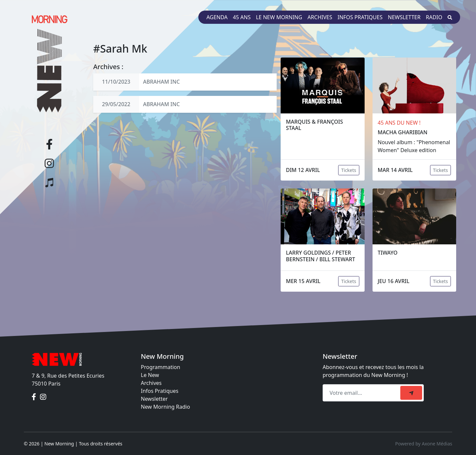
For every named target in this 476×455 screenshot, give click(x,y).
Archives (320, 17)
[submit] (411, 393)
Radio (434, 17)
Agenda (217, 17)
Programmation (160, 367)
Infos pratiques (360, 17)
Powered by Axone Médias (424, 444)
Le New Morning (279, 17)
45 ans (242, 17)
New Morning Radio (165, 407)
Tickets (349, 170)
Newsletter (404, 17)
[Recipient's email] (362, 393)
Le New (150, 375)
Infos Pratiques (160, 391)
